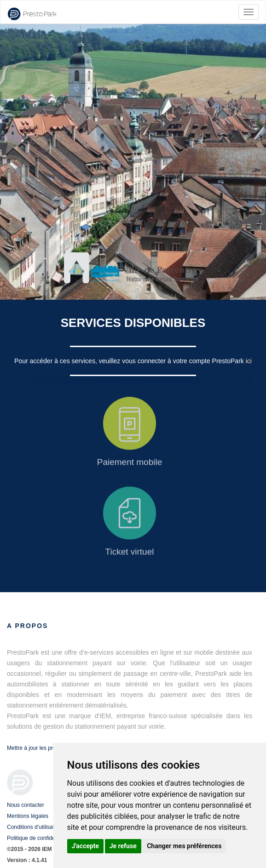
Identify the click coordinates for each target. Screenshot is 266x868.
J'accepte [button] (86, 846)
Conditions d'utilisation (34, 827)
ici (249, 361)
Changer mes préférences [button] (184, 846)
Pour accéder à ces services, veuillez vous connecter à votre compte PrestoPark (130, 361)
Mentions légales (28, 816)
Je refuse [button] (123, 846)
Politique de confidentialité (39, 838)
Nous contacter (26, 805)
